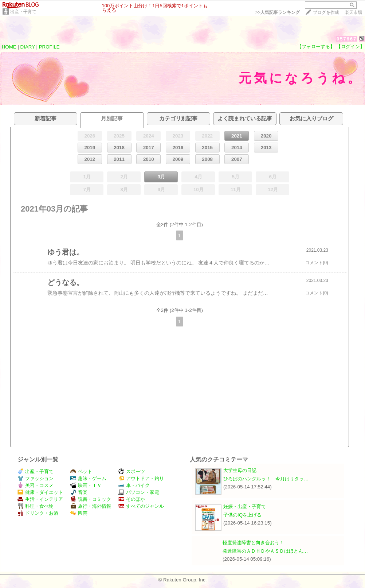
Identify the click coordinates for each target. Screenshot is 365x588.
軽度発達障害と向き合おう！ (253, 543)
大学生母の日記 (240, 470)
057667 (347, 39)
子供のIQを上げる (242, 515)
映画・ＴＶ (86, 485)
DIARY (28, 47)
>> (278, 12)
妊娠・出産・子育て (245, 506)
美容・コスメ (36, 485)
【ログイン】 (350, 47)
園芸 (79, 513)
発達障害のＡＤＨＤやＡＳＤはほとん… (265, 551)
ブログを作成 (326, 12)
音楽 (79, 492)
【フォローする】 (316, 47)
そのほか (132, 499)
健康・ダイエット (40, 492)
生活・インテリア (40, 499)
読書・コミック (91, 499)
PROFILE (49, 47)
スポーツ (132, 471)
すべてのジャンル (141, 506)
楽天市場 (353, 12)
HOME (9, 47)
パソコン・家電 (139, 492)
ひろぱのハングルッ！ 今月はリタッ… (266, 479)
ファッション (36, 478)
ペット (81, 471)
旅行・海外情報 (91, 506)
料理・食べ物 (36, 506)
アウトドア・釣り (141, 478)
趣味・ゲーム (88, 478)
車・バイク (134, 485)
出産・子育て (23, 12)
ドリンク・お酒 (38, 513)
